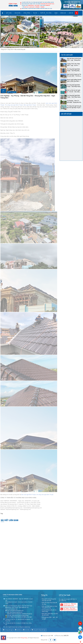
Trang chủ (3, 49)
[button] (36, 46)
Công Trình (10, 49)
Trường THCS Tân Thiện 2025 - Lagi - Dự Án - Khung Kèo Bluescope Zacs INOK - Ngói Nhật (74, 65)
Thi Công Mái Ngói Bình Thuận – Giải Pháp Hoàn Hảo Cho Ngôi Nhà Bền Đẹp (74, 96)
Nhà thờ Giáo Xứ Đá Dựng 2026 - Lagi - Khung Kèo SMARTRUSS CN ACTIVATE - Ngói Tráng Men (74, 59)
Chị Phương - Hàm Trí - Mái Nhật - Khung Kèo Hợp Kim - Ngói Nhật (74, 102)
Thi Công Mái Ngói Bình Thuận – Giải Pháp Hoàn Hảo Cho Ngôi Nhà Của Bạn (74, 86)
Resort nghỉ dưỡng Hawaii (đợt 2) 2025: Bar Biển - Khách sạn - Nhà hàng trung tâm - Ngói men (74, 80)
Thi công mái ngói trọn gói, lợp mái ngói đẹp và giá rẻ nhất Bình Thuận (74, 107)
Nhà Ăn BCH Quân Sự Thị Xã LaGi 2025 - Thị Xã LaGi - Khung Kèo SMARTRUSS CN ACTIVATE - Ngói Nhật (74, 75)
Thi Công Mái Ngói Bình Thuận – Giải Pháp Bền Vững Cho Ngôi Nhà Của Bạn (74, 70)
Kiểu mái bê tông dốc (20, 49)
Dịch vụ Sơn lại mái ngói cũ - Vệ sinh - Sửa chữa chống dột (74, 91)
